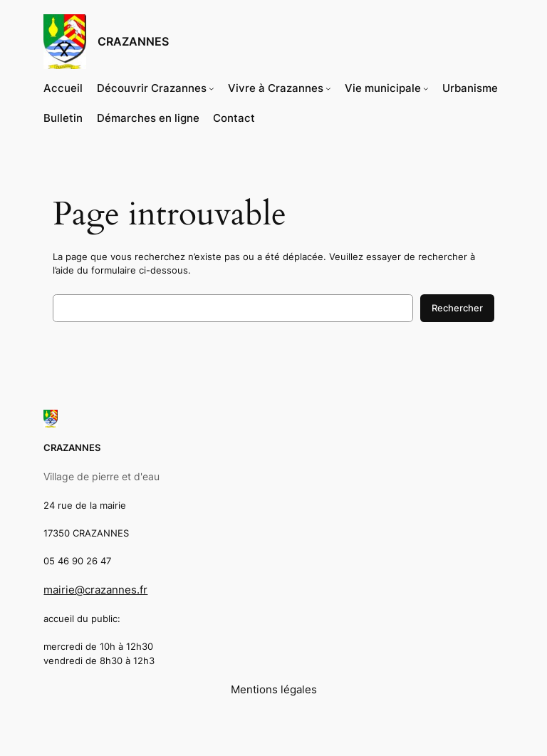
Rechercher (457, 308)
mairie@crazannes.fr (95, 590)
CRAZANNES (133, 41)
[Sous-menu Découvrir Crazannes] (212, 88)
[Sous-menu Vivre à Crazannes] (328, 88)
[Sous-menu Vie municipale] (426, 88)
